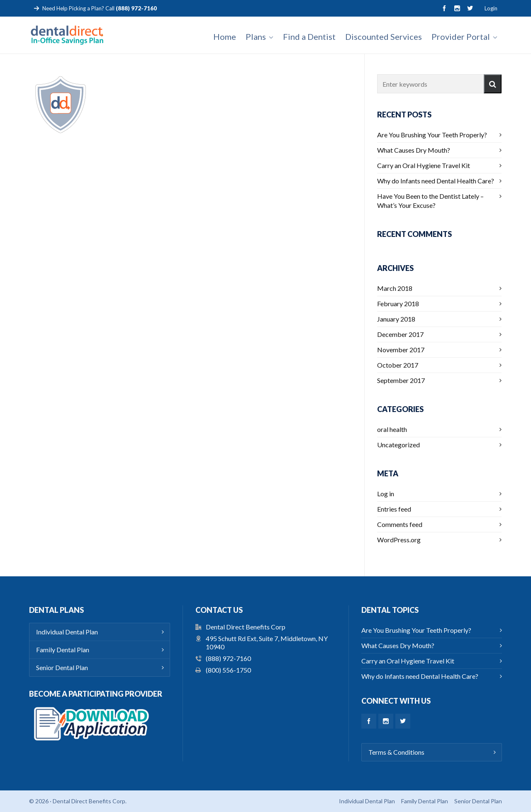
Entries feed (394, 509)
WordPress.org (399, 540)
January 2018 (396, 319)
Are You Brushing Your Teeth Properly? (432, 135)
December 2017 (400, 334)
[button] (493, 84)
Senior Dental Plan (62, 667)
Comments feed (400, 524)
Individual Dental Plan (67, 632)
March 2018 (395, 288)
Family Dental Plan (63, 650)
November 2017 (401, 350)
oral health (392, 429)
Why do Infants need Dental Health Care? (436, 181)
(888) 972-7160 (228, 658)
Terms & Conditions (396, 752)
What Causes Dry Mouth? (414, 150)
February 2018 (398, 304)
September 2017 (401, 380)
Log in (386, 494)
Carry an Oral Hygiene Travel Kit (424, 165)
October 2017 (398, 365)
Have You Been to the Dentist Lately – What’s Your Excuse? (430, 201)
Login (491, 8)
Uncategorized (398, 445)
